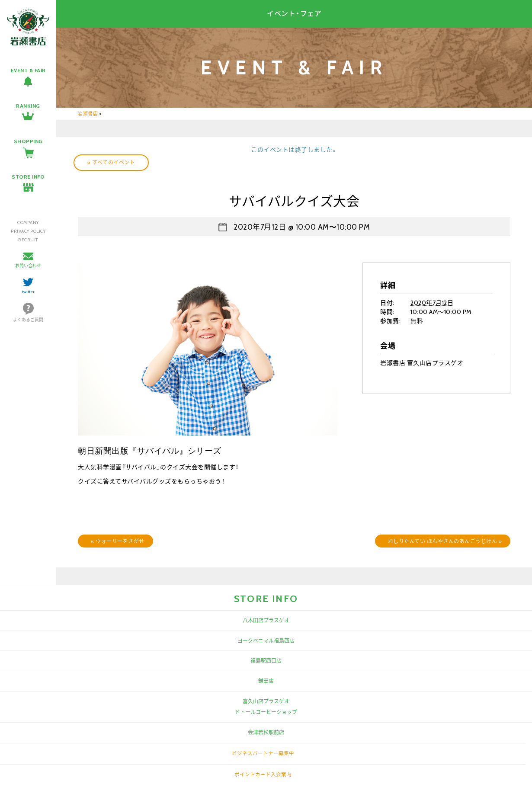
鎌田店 (266, 681)
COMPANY (28, 223)
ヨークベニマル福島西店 (266, 641)
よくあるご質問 (28, 320)
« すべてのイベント (111, 162)
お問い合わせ (28, 266)
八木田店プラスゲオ (266, 620)
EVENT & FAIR (28, 70)
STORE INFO (28, 177)
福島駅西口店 (266, 661)
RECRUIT (28, 240)
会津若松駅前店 (266, 732)
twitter (28, 292)
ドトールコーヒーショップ (266, 712)
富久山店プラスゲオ (266, 701)
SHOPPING (28, 141)
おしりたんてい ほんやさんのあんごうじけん (445, 541)
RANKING (28, 106)
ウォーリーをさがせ (118, 541)
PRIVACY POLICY (28, 231)
